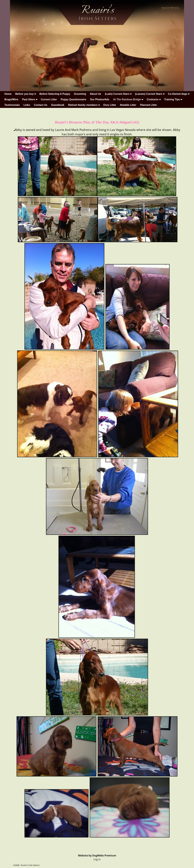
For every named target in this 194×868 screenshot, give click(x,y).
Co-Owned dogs (180, 94)
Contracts (155, 99)
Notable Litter (128, 105)
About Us (95, 94)
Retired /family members (85, 105)
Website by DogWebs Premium (97, 855)
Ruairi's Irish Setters (30, 865)
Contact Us (41, 105)
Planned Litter (149, 105)
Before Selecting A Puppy (55, 94)
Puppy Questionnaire (74, 99)
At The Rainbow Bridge (129, 99)
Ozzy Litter (110, 105)
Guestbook (58, 105)
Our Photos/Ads (100, 99)
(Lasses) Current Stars (151, 94)
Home (8, 94)
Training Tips (174, 99)
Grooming (80, 94)
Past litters (31, 99)
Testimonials (12, 105)
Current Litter (49, 99)
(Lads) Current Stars (119, 94)
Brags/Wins (11, 99)
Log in (97, 859)
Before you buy (26, 94)
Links (27, 105)
